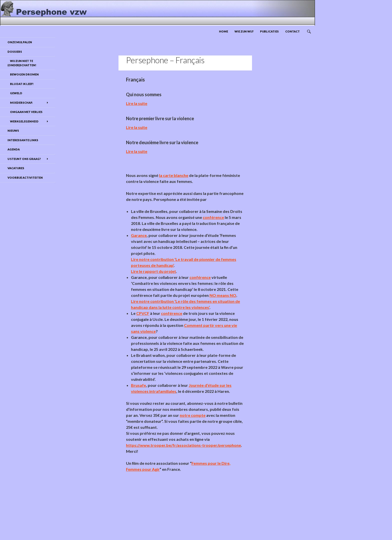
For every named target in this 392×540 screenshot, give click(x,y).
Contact (292, 31)
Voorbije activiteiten (25, 178)
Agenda (14, 149)
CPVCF (143, 313)
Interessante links (23, 140)
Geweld (15, 93)
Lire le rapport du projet (153, 271)
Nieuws (13, 131)
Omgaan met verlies (25, 112)
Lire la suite (137, 103)
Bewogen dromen (23, 74)
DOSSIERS (15, 52)
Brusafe (138, 385)
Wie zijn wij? (244, 31)
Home (223, 31)
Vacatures (16, 168)
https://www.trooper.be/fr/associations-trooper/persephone (183, 445)
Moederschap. (20, 103)
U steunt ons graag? (24, 159)
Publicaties (269, 31)
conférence (213, 217)
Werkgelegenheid (23, 121)
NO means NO (223, 295)
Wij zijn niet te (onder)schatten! (22, 63)
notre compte (193, 415)
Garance (139, 235)
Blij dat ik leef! (20, 84)
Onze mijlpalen (20, 42)
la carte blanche (174, 175)
